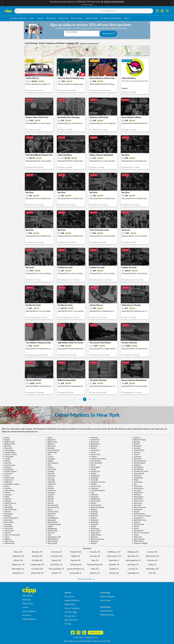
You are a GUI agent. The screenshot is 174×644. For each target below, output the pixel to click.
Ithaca (6, 486)
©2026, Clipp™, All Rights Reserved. (86, 638)
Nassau (93, 503)
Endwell (7, 467)
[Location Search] (127, 11)
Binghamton (94, 444)
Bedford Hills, (9, 444)
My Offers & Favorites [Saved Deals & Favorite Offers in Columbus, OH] (19, 18)
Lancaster (137, 490)
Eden (49, 465)
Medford (7, 499)
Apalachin (51, 440)
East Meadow (52, 463)
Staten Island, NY (152, 556)
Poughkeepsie (52, 518)
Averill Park (94, 440)
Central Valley (138, 450)
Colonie (93, 457)
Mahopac (136, 495)
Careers (25, 607)
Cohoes (50, 457)
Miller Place (137, 499)
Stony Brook (138, 531)
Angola (6, 440)
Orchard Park (52, 512)
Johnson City (95, 486)
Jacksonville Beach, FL (76, 569)
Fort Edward (138, 469)
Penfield (7, 516)
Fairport (50, 467)
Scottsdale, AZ (133, 573)
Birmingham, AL (18, 569)
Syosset (7, 533)
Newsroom (27, 600)
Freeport (50, 471)
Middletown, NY (114, 552)
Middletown (94, 499)
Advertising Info (106, 611)
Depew (49, 461)
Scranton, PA (152, 552)
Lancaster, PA (95, 556)
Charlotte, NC (37, 560)
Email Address (72, 32)
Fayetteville (8, 469)
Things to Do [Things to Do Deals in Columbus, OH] (63, 18)
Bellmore (50, 444)
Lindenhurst (137, 493)
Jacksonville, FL (76, 573)
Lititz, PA (95, 560)
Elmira (92, 465)
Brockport (137, 446)
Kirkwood (94, 488)
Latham (6, 493)
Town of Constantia (140, 533)
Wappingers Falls (53, 537)
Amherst (136, 438)
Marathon (94, 497)
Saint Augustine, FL (133, 560)
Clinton (136, 455)
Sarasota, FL (133, 569)
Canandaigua (9, 450)
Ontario (7, 512)
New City (7, 505)
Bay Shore (94, 442)
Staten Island (95, 531)
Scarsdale (93, 524)
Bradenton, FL (18, 573)
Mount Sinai (138, 501)
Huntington (137, 482)
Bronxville (7, 448)
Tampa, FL (152, 565)
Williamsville (9, 543)
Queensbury (138, 518)
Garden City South (140, 471)
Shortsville (8, 529)
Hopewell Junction (97, 482)
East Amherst (95, 461)
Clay (48, 455)
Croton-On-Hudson (97, 459)
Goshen (93, 474)
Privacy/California (29, 611)
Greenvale (51, 476)
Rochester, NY (133, 556)
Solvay (135, 529)
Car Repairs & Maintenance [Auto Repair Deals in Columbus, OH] (111, 18)
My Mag (68, 624)
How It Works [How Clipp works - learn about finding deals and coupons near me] (106, 600)
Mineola (7, 501)
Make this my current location (89, 44)
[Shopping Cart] (167, 11)
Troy (48, 535)
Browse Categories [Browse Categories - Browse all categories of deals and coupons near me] (108, 597)
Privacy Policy (28, 604)
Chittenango (51, 452)
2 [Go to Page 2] (89, 399)
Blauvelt (7, 446)
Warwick (93, 537)
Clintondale (8, 457)
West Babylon (52, 539)
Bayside (136, 442)
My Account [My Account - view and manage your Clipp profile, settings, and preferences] (69, 597)
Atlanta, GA (18, 560)
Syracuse (50, 533)
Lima (92, 493)
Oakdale (93, 510)
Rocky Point (8, 522)
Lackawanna (138, 488)
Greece (6, 476)
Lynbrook (93, 495)
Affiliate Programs (107, 615)
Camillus (136, 448)
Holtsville (50, 482)
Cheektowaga (9, 452)
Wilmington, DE (152, 569)
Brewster (93, 446)
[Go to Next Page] (94, 399)
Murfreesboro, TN (114, 556)
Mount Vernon (9, 503)
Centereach (94, 450)
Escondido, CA (56, 565)
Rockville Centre (139, 520)
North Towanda (10, 510)
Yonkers (93, 543)
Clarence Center (10, 455)
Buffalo (93, 448)
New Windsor (95, 505)
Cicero (92, 452)
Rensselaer (51, 520)
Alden (49, 438)
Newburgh (8, 507)
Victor (6, 537)
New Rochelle (52, 505)
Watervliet (137, 537)
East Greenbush (139, 461)
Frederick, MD (76, 552)
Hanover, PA (76, 560)
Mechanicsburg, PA (95, 565)
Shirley (135, 526)
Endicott (136, 465)
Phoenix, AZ (114, 573)
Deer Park (137, 459)
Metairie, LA (95, 573)
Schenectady (138, 524)
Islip (134, 484)
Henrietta (50, 480)
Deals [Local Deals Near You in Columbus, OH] (32, 18)
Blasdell (136, 444)
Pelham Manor (138, 514)
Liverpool (7, 495)
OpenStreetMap (137, 56)
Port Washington (10, 518)
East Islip (7, 463)
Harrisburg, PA (76, 565)
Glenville (50, 474)
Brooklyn (50, 448)
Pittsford (50, 516)
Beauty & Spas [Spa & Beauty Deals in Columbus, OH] (77, 18)
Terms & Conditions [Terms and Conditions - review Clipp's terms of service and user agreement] (72, 608)
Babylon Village (139, 440)
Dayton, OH (56, 560)
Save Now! (109, 34)
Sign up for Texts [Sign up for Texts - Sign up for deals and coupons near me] (71, 620)
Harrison (50, 478)
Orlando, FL (114, 569)
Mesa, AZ (95, 569)
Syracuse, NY (152, 560)
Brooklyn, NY (37, 552)
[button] (3, 3)
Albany (6, 438)
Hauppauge (137, 478)
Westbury (94, 541)
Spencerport (8, 531)
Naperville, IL (114, 560)
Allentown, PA (18, 556)
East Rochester (139, 463)
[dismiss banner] (148, 23)
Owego (136, 512)
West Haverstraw (97, 539)
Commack (137, 457)
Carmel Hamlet (52, 450)
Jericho (49, 486)
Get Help (68, 612)
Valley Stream (95, 535)
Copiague (50, 459)
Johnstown (137, 486)
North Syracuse (139, 507)
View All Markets (86, 579)
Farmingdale (94, 467)
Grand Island (138, 474)
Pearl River (51, 514)
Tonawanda (94, 533)
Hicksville (93, 480)
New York (136, 505)
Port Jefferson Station (141, 516)
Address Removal (29, 619)
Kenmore (7, 488)
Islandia (93, 484)
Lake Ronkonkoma (97, 490)
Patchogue (8, 514)
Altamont (93, 438)
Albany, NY (18, 552)
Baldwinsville (9, 442)
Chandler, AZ (37, 556)
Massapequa (138, 497)
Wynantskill (51, 543)
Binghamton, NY (18, 565)
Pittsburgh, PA (133, 552)
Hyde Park (51, 484)
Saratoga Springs (53, 524)
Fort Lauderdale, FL (56, 569)
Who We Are (27, 596)
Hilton (135, 480)
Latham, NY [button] (73, 43)
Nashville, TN (114, 565)
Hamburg (136, 476)
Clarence (136, 452)
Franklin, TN (56, 573)
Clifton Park (94, 455)
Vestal (135, 535)
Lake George (8, 490)
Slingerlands (51, 529)
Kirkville (50, 488)
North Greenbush (97, 507)
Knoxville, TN (95, 552)
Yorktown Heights (140, 543)
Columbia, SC (56, 552)
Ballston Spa (51, 442)
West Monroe (138, 539)
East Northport (96, 463)
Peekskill (93, 514)
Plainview (93, 516)
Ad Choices (27, 615)
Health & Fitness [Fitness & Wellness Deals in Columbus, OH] (91, 18)
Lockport (50, 495)
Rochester (94, 520)
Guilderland (94, 476)
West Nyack (8, 541)
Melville (50, 499)
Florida (92, 469)
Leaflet (127, 56)
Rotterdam (94, 522)
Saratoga (7, 524)
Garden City (94, 471)
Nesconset (137, 503)
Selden (49, 526)
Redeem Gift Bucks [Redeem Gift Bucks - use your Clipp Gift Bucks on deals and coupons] (72, 600)
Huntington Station (11, 484)
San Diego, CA (133, 565)
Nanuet (50, 503)
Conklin (7, 459)
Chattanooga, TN (37, 565)
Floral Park (51, 469)
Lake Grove (51, 490)
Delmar (6, 461)
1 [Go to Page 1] (85, 399)
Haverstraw (8, 480)
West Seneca (52, 541)
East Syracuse (9, 465)
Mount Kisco (95, 501)
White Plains (138, 541)
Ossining (93, 512)
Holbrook (7, 482)
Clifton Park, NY (37, 573)
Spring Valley (52, 531)
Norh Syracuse (52, 507)
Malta (6, 497)
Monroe (50, 501)
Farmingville (137, 467)
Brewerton (51, 446)
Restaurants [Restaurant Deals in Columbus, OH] (51, 18)
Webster (7, 539)
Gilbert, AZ (76, 556)
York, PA (152, 573)
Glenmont (7, 474)
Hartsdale (93, 478)
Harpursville (8, 478)
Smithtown (94, 529)
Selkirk (92, 526)
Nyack (49, 510)
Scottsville (8, 526)
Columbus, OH (56, 556)
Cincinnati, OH (37, 569)
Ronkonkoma (52, 522)
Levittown (50, 493)
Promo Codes (70, 616)
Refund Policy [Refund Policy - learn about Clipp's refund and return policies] (70, 604)
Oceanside (137, 510)
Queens (93, 518)
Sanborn (136, 522)
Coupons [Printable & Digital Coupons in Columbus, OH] (40, 18)
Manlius (50, 497)
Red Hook (7, 520)
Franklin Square (10, 471)
